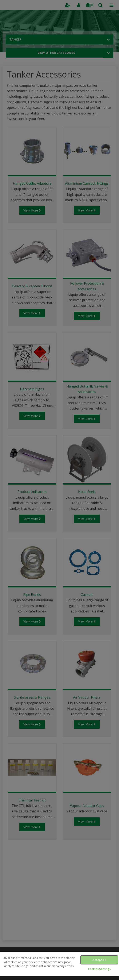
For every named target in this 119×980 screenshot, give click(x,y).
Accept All (99, 960)
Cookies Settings (99, 969)
